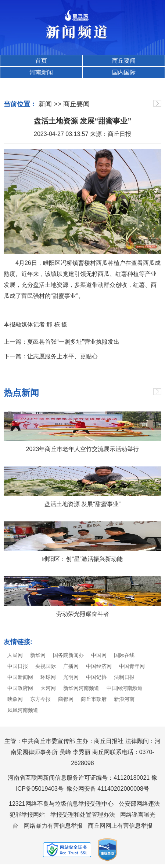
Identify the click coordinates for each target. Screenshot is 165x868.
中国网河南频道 (125, 688)
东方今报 (40, 699)
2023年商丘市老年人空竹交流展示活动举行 (83, 449)
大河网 (48, 688)
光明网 (71, 677)
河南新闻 (41, 72)
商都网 (66, 699)
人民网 (15, 655)
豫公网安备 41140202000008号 (108, 789)
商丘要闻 (124, 61)
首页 (41, 61)
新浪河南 (124, 699)
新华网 (38, 655)
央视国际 (46, 666)
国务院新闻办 (68, 655)
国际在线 (124, 655)
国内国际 (124, 72)
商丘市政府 (94, 699)
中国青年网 (132, 666)
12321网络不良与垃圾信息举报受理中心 (61, 804)
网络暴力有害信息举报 (53, 826)
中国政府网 (20, 688)
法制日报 (124, 677)
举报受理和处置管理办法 (83, 815)
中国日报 (18, 666)
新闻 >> (50, 104)
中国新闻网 (20, 677)
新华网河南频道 (81, 688)
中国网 (99, 655)
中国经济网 (99, 666)
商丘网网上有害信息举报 (120, 826)
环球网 (48, 677)
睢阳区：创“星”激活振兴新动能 (82, 559)
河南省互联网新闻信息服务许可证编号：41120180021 (79, 778)
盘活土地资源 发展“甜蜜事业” (82, 504)
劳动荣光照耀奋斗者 (83, 614)
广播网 (71, 666)
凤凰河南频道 (23, 710)
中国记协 (96, 677)
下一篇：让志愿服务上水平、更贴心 (51, 356)
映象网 (15, 699)
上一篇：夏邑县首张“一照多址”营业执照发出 (62, 342)
